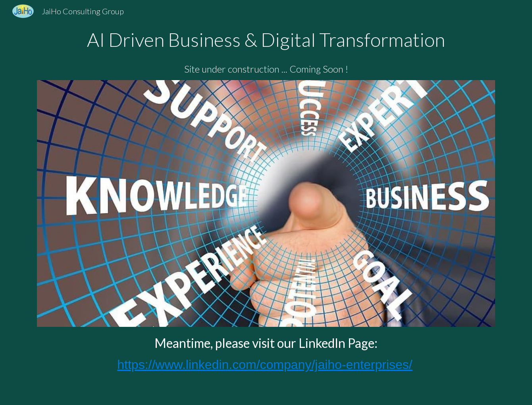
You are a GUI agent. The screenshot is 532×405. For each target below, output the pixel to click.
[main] (266, 52)
